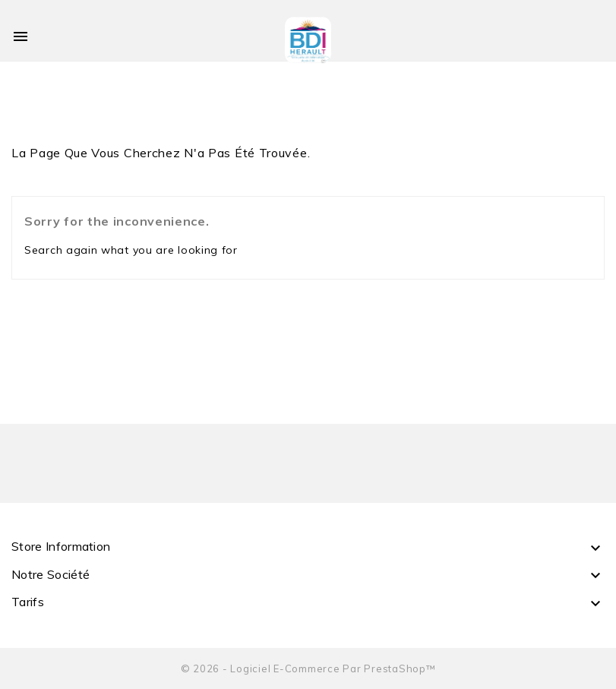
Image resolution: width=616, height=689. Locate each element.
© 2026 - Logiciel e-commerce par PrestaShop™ (308, 668)
